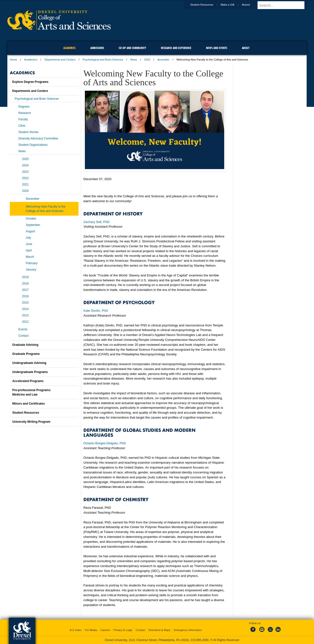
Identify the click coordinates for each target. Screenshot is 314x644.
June (29, 244)
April (29, 250)
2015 (25, 303)
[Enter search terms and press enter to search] (284, 5)
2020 (147, 60)
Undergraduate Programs (30, 372)
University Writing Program (31, 422)
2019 (25, 277)
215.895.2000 (199, 640)
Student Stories (28, 132)
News (134, 60)
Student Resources (207, 5)
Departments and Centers (60, 60)
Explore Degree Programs (30, 82)
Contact (23, 336)
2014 (25, 309)
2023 (25, 172)
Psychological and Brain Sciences (103, 60)
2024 (25, 165)
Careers (105, 630)
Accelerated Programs (28, 381)
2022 (25, 178)
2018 (25, 284)
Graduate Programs (26, 354)
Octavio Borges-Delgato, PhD (105, 443)
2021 (25, 185)
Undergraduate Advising (29, 363)
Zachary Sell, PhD (96, 222)
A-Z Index (76, 630)
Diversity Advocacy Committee (38, 138)
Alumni (250, 5)
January (31, 270)
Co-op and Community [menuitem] (132, 48)
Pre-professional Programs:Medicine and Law (32, 392)
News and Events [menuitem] (217, 48)
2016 (25, 296)
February (32, 263)
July (28, 238)
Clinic (22, 126)
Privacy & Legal (123, 630)
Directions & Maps (159, 630)
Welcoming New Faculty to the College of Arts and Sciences (46, 209)
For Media (91, 630)
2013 (25, 315)
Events (23, 329)
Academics (31, 60)
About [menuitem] (246, 48)
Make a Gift (232, 5)
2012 (25, 322)
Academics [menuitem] (69, 48)
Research (25, 113)
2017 (25, 290)
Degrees (24, 107)
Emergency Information (188, 630)
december (163, 60)
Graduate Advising (25, 345)
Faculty (23, 119)
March (30, 257)
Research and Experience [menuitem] (176, 48)
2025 (25, 159)
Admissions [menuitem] (97, 48)
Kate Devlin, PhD (96, 311)
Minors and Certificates (29, 404)
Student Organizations (33, 145)
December (33, 199)
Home (13, 60)
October (31, 219)
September (33, 225)
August (30, 231)
